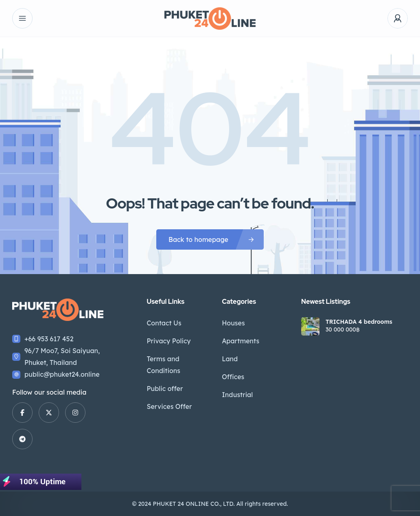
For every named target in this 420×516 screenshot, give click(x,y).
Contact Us (164, 323)
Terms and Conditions (163, 365)
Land (230, 359)
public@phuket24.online (62, 374)
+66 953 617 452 (49, 339)
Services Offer (169, 406)
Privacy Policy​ (168, 341)
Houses (233, 323)
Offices (233, 377)
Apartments (241, 341)
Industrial (237, 395)
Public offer (165, 389)
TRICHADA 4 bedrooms (359, 322)
